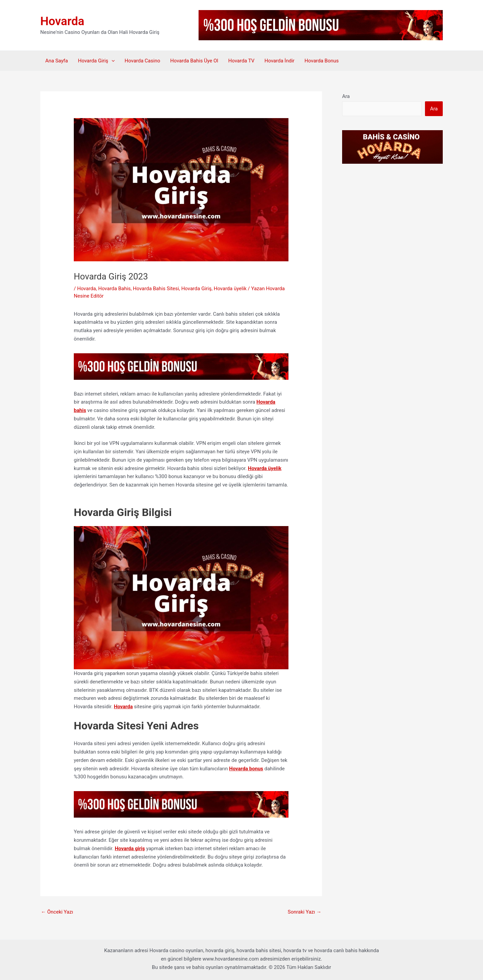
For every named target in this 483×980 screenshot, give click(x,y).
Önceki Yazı (57, 912)
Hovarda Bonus (322, 61)
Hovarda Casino (143, 61)
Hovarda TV (241, 61)
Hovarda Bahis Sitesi (156, 289)
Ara (346, 96)
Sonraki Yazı (305, 912)
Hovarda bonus (246, 769)
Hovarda (62, 21)
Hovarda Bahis (115, 289)
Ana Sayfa (57, 61)
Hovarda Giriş (96, 61)
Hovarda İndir (280, 61)
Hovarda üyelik (230, 289)
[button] (112, 61)
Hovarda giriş (130, 848)
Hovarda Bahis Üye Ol (194, 61)
